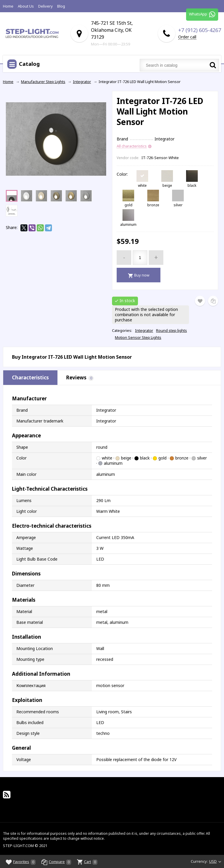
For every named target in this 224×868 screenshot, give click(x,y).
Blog (61, 6)
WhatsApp (202, 15)
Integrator (144, 330)
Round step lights (171, 330)
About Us (26, 6)
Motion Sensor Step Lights (138, 337)
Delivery (45, 6)
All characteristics (132, 146)
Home (8, 6)
